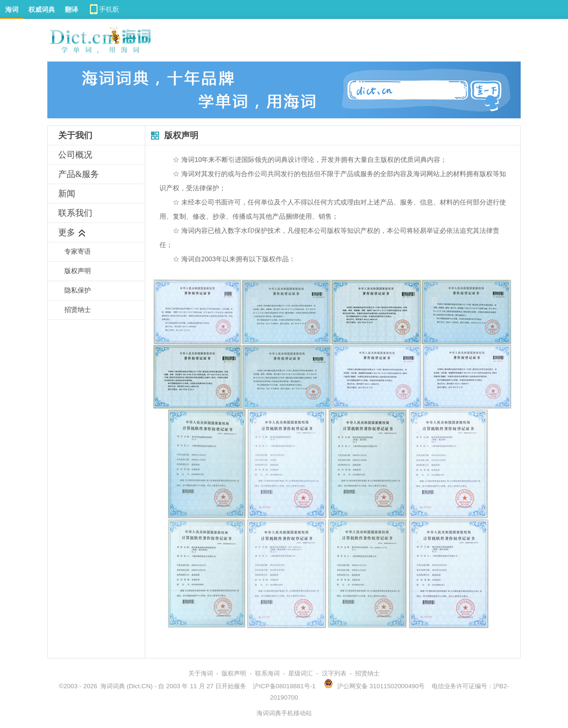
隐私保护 (78, 290)
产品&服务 (79, 174)
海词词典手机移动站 (284, 713)
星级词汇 (301, 673)
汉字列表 (334, 673)
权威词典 (42, 9)
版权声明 (78, 271)
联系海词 (267, 673)
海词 (12, 9)
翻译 (71, 9)
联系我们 (75, 213)
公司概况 (75, 155)
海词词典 (113, 686)
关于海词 (201, 673)
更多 (72, 232)
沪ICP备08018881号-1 (284, 686)
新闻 (67, 194)
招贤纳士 (78, 310)
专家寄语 (78, 252)
